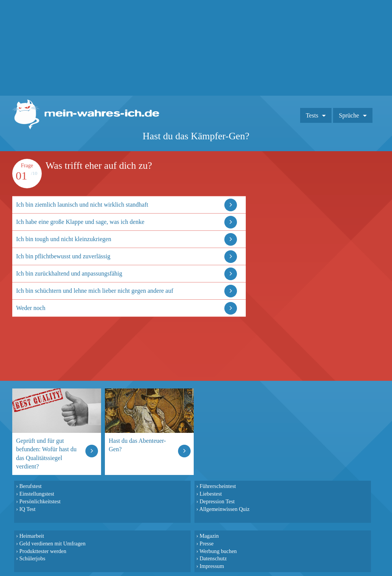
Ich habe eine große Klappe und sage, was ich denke (80, 222)
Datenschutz (213, 558)
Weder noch (31, 308)
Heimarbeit (32, 536)
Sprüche (349, 115)
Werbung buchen (218, 551)
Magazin (209, 536)
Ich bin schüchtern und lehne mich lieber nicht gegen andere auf (95, 291)
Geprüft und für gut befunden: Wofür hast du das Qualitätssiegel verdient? (46, 453)
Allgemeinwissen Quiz (224, 509)
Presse (207, 543)
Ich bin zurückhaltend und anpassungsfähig (69, 273)
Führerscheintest (218, 486)
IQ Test (27, 509)
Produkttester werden (43, 551)
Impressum (212, 566)
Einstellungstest (37, 494)
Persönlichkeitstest (40, 501)
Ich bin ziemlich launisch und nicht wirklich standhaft (82, 205)
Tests (312, 115)
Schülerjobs (32, 558)
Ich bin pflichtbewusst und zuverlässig (63, 256)
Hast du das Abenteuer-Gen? (137, 445)
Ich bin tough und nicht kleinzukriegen (64, 239)
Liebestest (211, 494)
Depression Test (217, 501)
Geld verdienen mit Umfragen (52, 543)
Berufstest (30, 486)
